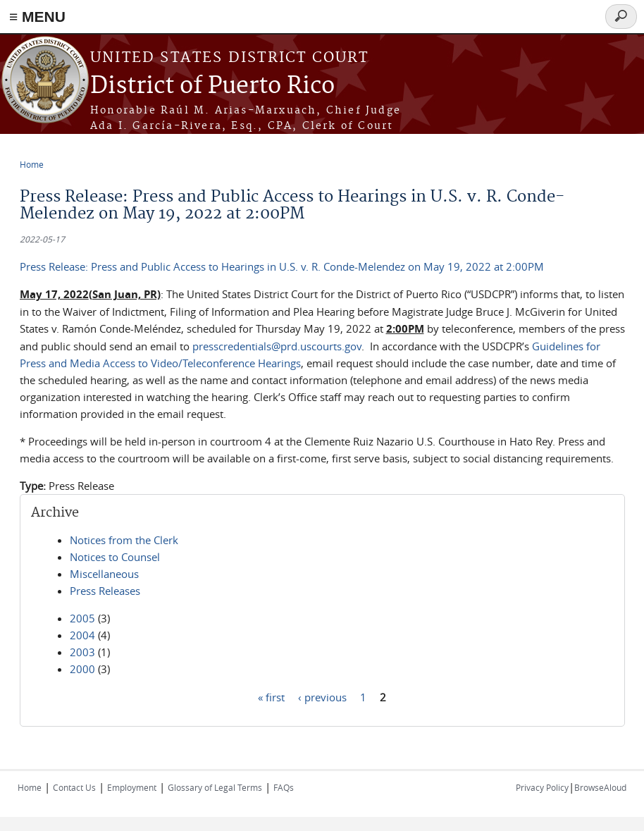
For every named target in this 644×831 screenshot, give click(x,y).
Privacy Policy (542, 787)
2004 (82, 635)
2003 (82, 652)
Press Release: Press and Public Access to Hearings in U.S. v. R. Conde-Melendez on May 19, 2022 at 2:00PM (282, 266)
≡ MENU (37, 17)
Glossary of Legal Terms (215, 787)
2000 (82, 669)
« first (271, 696)
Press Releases (105, 591)
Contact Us (74, 787)
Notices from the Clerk (124, 540)
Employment (132, 787)
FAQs (284, 787)
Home (32, 164)
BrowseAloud (600, 787)
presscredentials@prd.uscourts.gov (277, 346)
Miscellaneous (104, 574)
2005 (82, 618)
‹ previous (322, 696)
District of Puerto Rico (212, 86)
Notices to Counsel (115, 557)
